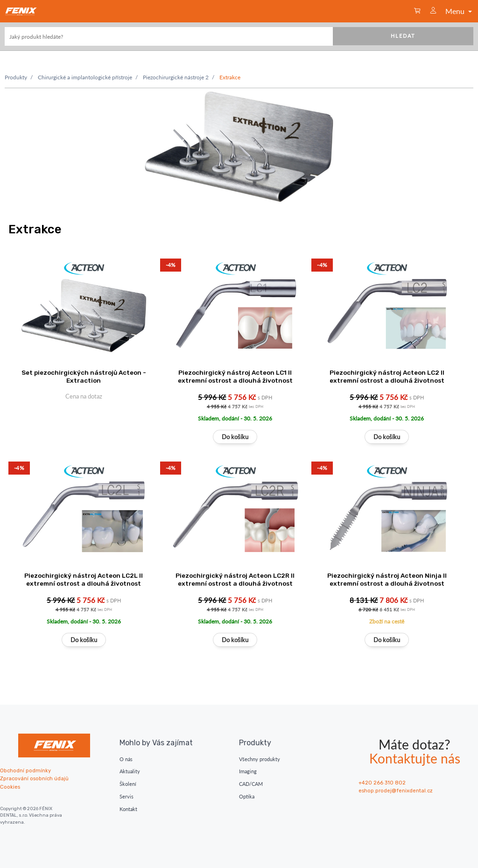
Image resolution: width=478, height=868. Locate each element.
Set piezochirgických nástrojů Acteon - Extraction (84, 376)
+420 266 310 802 (382, 783)
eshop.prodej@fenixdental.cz (396, 791)
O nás (126, 759)
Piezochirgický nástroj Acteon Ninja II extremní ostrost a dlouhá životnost (387, 579)
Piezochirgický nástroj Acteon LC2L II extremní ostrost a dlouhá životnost (84, 579)
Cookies (10, 787)
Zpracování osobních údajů (34, 779)
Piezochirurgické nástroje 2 (176, 77)
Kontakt (128, 809)
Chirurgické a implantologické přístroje (85, 77)
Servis (127, 796)
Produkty (16, 77)
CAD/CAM (251, 784)
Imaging (248, 771)
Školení (128, 784)
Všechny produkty (260, 759)
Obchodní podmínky (25, 771)
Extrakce (230, 77)
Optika (247, 796)
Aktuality (130, 771)
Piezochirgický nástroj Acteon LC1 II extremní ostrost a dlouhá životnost (235, 376)
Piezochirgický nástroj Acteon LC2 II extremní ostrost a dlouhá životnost (387, 376)
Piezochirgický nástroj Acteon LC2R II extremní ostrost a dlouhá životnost (235, 579)
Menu (460, 11)
